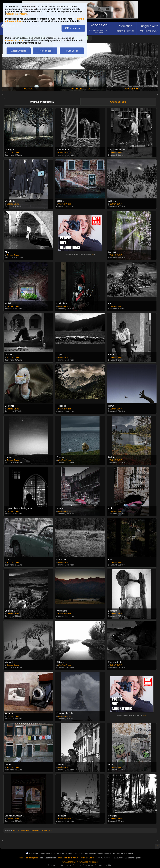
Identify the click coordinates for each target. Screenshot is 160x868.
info (93, 254)
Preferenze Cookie (14, 40)
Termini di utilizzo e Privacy (68, 858)
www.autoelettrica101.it (88, 862)
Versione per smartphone (28, 858)
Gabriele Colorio (13, 153)
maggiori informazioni (16, 14)
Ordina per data (118, 102)
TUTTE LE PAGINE (21, 831)
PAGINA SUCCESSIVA (41, 831)
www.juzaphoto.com (70, 862)
